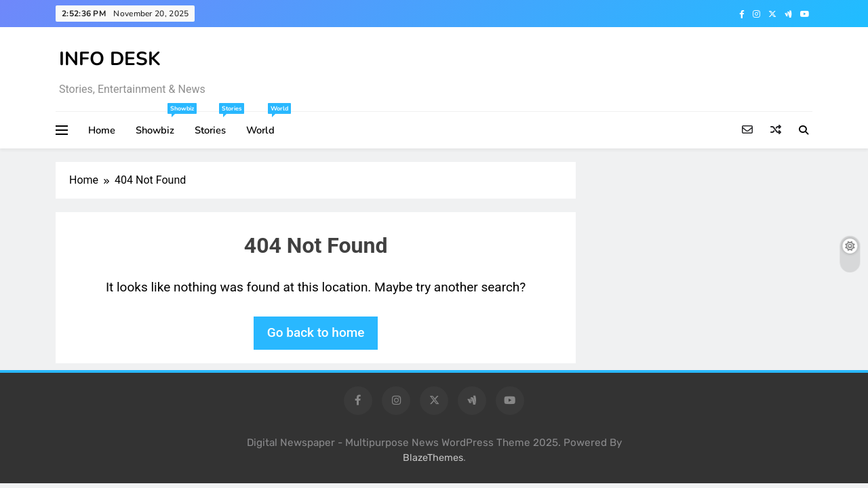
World (265, 124)
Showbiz (160, 124)
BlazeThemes (433, 458)
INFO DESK (110, 59)
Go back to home (316, 332)
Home (102, 130)
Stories (215, 124)
